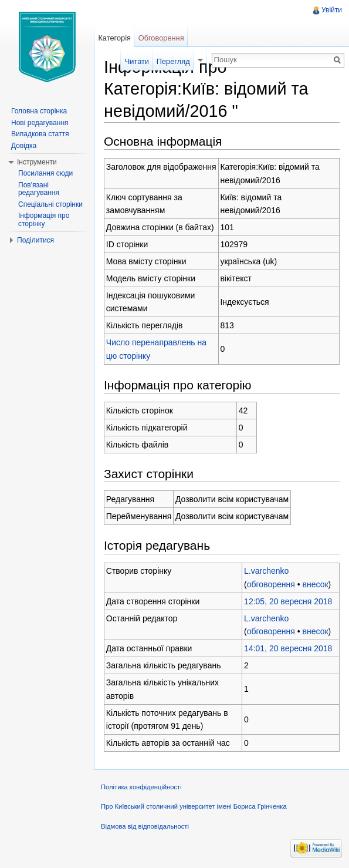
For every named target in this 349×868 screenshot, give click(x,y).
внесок (316, 584)
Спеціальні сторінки (50, 204)
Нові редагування (40, 123)
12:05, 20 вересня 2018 (288, 601)
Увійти (332, 10)
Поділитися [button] (35, 240)
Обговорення (161, 38)
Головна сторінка (39, 111)
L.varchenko (266, 571)
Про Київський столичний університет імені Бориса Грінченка (194, 806)
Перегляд (173, 61)
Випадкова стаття (40, 134)
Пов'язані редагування (39, 189)
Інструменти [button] (37, 162)
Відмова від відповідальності (145, 826)
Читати (137, 61)
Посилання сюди (45, 173)
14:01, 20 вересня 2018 (288, 648)
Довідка (24, 146)
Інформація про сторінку (44, 220)
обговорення (271, 584)
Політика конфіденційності (141, 787)
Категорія (114, 38)
